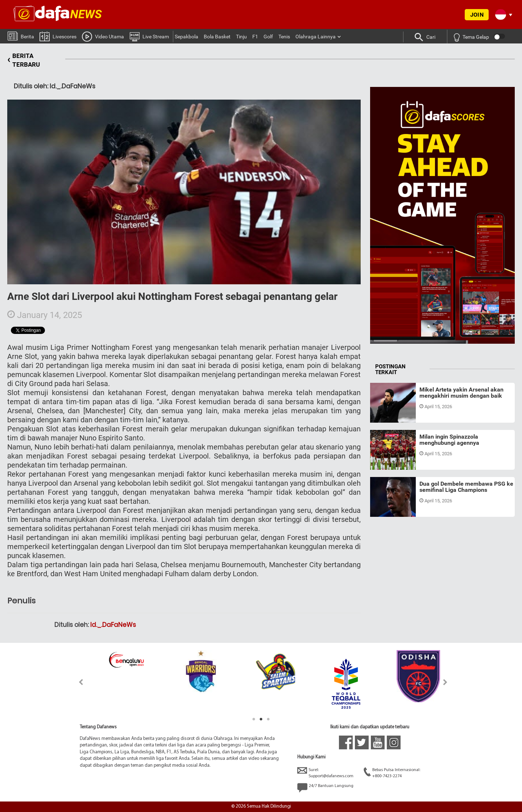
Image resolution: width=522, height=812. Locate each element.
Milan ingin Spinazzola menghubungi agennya (449, 440)
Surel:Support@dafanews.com (325, 773)
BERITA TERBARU (24, 60)
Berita (21, 36)
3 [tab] (268, 719)
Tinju (241, 37)
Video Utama (103, 36)
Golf (268, 37)
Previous (77, 682)
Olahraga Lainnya (316, 37)
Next (445, 682)
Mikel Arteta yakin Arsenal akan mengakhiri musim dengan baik (461, 393)
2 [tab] (261, 719)
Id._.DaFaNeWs (113, 625)
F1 (255, 37)
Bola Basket (217, 37)
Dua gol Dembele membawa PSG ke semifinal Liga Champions (466, 487)
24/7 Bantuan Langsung (325, 788)
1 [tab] (254, 719)
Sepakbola (187, 37)
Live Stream (149, 36)
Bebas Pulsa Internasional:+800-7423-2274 (392, 773)
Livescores (58, 36)
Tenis (284, 37)
